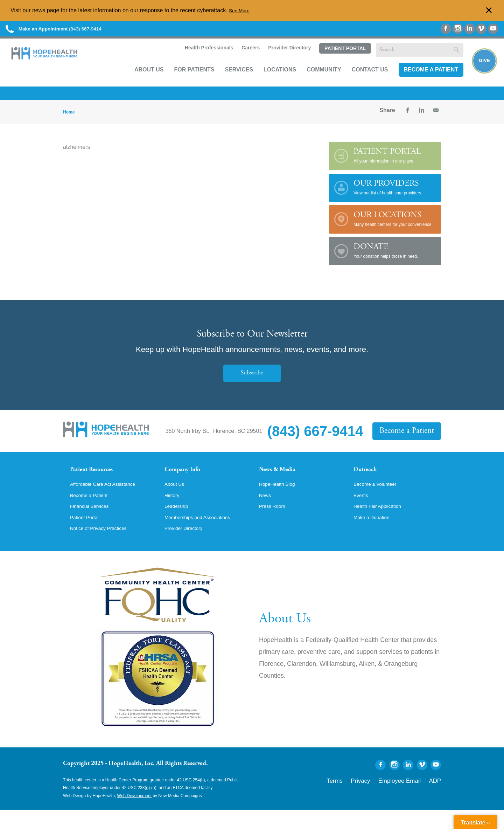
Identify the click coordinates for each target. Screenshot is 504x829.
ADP (437, 798)
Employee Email (409, 798)
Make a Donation (375, 535)
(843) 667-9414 (69, 31)
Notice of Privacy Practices (103, 547)
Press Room (274, 523)
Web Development (135, 815)
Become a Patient (422, 79)
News (266, 511)
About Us (141, 79)
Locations (271, 79)
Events (362, 511)
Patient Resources (97, 478)
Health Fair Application (381, 523)
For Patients (186, 79)
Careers (241, 58)
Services (230, 79)
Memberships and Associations (203, 535)
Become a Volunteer (379, 499)
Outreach (368, 478)
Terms (358, 798)
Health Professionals (200, 58)
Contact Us (362, 79)
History (173, 511)
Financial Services (93, 523)
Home (69, 119)
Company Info (187, 478)
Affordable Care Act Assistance (108, 499)
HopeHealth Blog (280, 499)
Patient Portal (336, 58)
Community (316, 79)
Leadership (178, 523)
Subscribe (252, 380)
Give (480, 70)
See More (241, 10)
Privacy (379, 798)
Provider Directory (281, 58)
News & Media (282, 478)
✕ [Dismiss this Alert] (489, 11)
